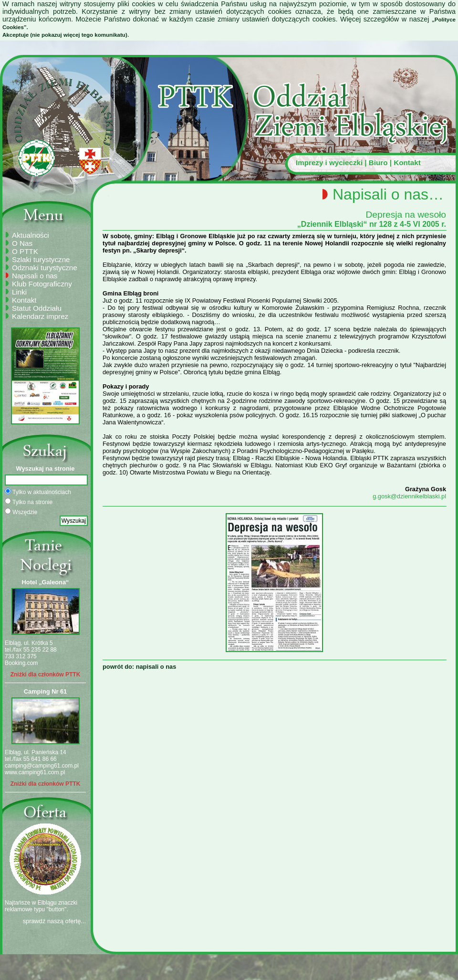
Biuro (378, 163)
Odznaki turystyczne (45, 268)
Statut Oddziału (37, 308)
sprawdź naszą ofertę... (54, 921)
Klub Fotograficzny (42, 284)
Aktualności (31, 235)
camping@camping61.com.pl (42, 766)
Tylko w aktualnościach (38, 492)
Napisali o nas (35, 276)
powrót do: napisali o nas (139, 667)
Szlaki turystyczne (41, 259)
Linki (19, 292)
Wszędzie (21, 512)
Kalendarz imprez (40, 316)
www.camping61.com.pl (35, 772)
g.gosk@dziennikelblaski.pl (409, 496)
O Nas (22, 243)
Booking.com (21, 663)
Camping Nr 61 (45, 691)
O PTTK (25, 251)
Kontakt (407, 163)
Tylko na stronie (29, 502)
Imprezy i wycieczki (329, 163)
